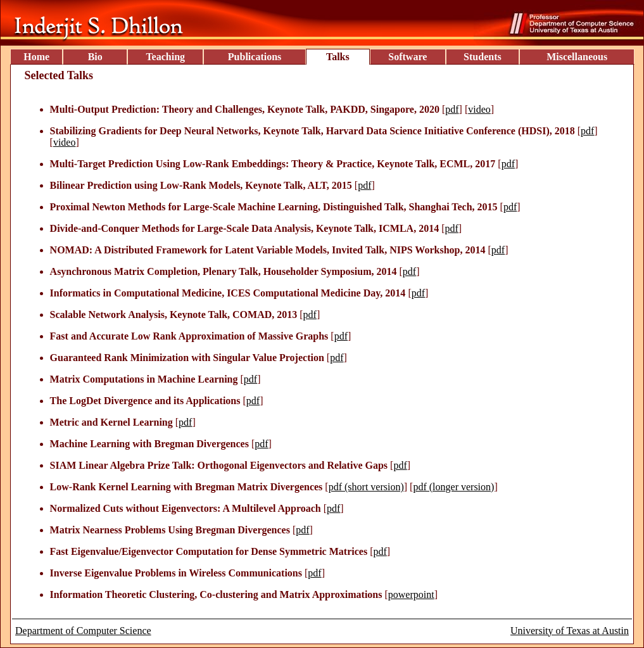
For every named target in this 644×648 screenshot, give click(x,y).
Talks (338, 57)
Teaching (165, 57)
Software (407, 57)
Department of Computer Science (83, 631)
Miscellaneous (577, 57)
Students (483, 57)
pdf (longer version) (453, 487)
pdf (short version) (366, 487)
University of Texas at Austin (570, 631)
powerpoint (411, 594)
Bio (95, 57)
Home (36, 57)
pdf (452, 109)
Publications (255, 57)
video (479, 109)
